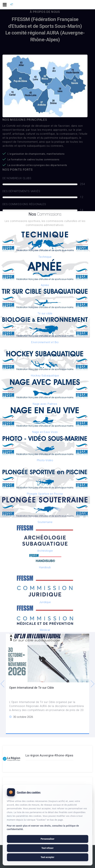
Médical (45, 630)
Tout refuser (47, 848)
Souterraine (45, 522)
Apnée (45, 285)
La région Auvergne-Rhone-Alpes (50, 755)
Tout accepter (47, 857)
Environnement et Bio (45, 342)
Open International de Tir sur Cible (32, 688)
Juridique (45, 602)
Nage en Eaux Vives (45, 432)
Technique (45, 257)
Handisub (45, 567)
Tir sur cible (45, 313)
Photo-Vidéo (45, 460)
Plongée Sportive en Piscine (45, 494)
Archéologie (45, 551)
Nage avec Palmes (45, 404)
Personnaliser (47, 839)
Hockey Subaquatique (45, 376)
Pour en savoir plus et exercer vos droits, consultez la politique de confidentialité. (43, 827)
